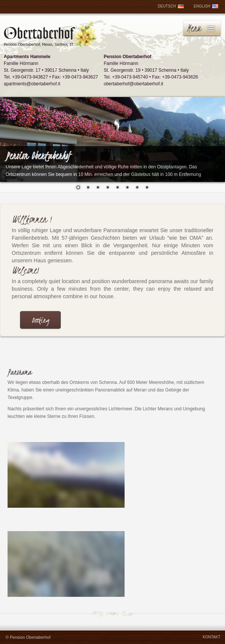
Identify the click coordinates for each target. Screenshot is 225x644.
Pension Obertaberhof (30, 637)
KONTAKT (211, 637)
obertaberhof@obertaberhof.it (134, 84)
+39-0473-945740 (130, 77)
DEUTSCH (171, 6)
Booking (40, 320)
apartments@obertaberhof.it (32, 84)
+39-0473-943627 (30, 77)
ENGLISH (206, 6)
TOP (112, 613)
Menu (194, 28)
